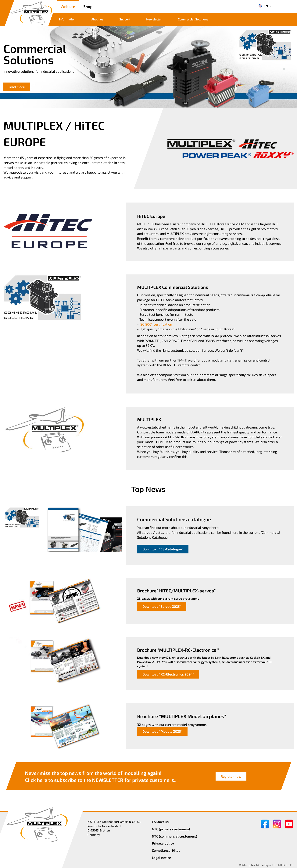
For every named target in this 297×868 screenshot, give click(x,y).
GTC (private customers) (171, 829)
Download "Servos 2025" (162, 606)
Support (125, 19)
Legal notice (161, 858)
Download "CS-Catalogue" (163, 549)
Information (67, 19)
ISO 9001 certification (156, 324)
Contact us (160, 822)
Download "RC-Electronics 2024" (168, 674)
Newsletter (154, 19)
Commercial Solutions (193, 19)
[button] (284, 65)
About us (97, 19)
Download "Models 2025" (162, 731)
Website (68, 6)
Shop (88, 6)
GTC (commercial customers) (175, 836)
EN (263, 6)
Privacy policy (163, 843)
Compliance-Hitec (166, 850)
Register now (231, 776)
